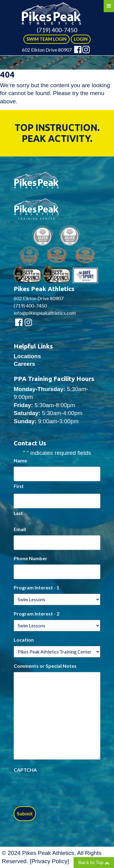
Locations (27, 356)
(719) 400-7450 (57, 30)
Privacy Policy (49, 861)
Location (25, 640)
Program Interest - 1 (38, 588)
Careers (24, 364)
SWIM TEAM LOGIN (47, 39)
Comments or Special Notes (45, 666)
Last (18, 513)
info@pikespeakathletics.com (45, 313)
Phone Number (32, 559)
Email (21, 530)
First (19, 486)
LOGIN (81, 39)
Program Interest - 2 (36, 614)
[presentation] (60, 788)
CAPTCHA (25, 770)
